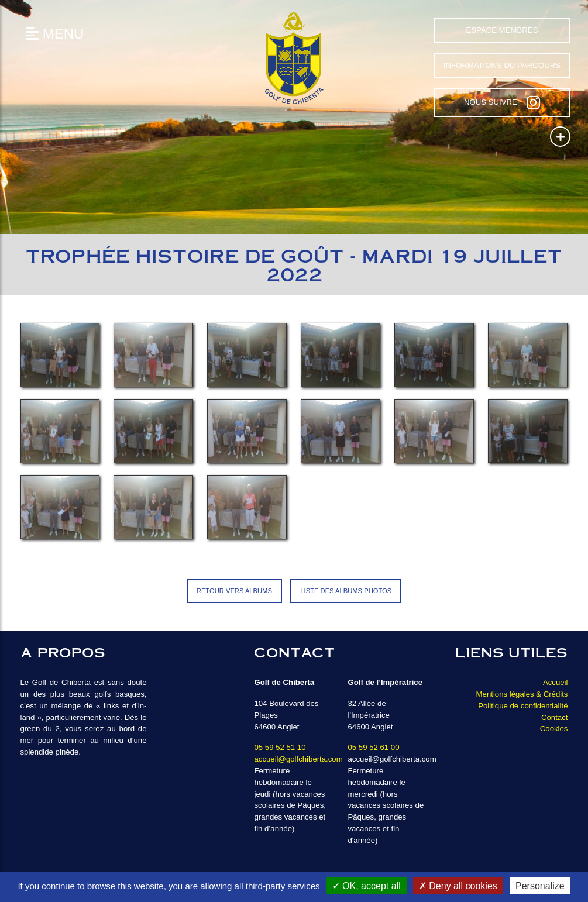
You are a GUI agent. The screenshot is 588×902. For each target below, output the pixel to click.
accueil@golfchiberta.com (298, 759)
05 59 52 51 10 (280, 747)
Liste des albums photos (346, 591)
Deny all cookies (458, 886)
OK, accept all (367, 886)
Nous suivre (502, 102)
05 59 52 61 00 (373, 747)
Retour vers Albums (234, 591)
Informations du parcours (502, 65)
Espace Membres (502, 30)
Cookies (554, 729)
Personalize (540, 886)
